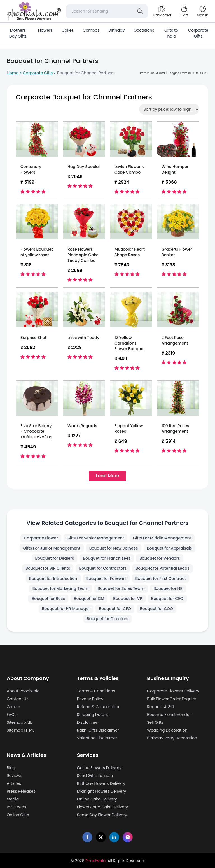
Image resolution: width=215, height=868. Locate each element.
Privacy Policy (90, 699)
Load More (107, 476)
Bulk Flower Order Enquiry (171, 699)
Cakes (68, 30)
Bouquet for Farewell (106, 578)
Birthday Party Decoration (172, 738)
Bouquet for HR (168, 588)
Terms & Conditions (96, 691)
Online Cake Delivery (97, 799)
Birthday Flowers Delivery (101, 783)
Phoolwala (95, 861)
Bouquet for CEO (167, 599)
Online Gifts (18, 815)
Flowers (45, 30)
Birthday (116, 30)
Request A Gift (161, 707)
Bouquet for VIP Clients (48, 568)
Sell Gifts (155, 722)
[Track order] (162, 11)
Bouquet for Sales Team (121, 588)
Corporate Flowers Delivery (173, 691)
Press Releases (21, 791)
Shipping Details (93, 715)
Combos (91, 30)
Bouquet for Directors (108, 619)
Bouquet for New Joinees (114, 548)
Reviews (15, 776)
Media (13, 799)
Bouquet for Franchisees (107, 558)
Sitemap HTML (20, 730)
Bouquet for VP (128, 599)
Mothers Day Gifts (18, 33)
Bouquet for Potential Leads (163, 568)
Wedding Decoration (167, 730)
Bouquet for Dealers (54, 558)
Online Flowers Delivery (99, 768)
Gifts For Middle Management (162, 538)
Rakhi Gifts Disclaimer (98, 730)
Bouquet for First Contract (161, 578)
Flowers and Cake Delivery (103, 807)
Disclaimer (87, 722)
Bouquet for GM (89, 599)
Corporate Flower (41, 538)
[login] (203, 11)
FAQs (12, 715)
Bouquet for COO (156, 609)
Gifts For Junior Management (52, 548)
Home (13, 73)
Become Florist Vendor (169, 715)
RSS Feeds (17, 807)
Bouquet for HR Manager (66, 609)
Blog (11, 768)
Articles (14, 783)
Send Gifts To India (95, 776)
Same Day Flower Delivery (102, 815)
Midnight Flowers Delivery (102, 791)
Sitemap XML (19, 722)
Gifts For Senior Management (96, 538)
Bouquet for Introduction (53, 578)
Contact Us (17, 699)
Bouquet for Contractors (103, 568)
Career (13, 707)
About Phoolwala (23, 691)
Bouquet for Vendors (160, 558)
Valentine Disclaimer (97, 738)
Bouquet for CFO (115, 609)
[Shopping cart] (184, 11)
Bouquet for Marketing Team (61, 588)
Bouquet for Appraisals (170, 548)
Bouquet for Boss (48, 599)
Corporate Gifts (198, 33)
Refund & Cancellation (99, 707)
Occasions (144, 30)
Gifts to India (171, 33)
